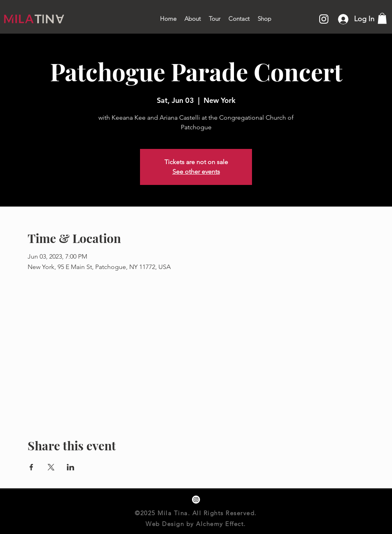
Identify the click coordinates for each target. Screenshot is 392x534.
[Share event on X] (51, 467)
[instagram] (196, 500)
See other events (196, 172)
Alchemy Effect (220, 524)
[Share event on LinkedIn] (71, 467)
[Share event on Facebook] (31, 467)
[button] (382, 18)
